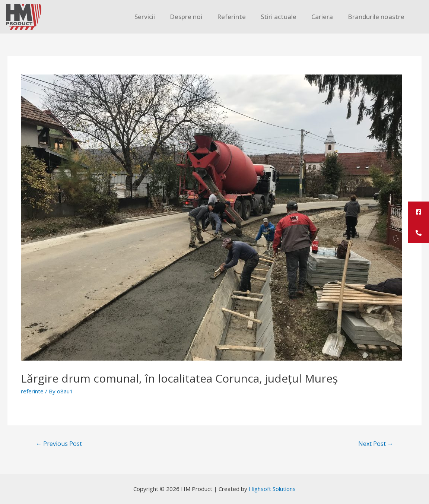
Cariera (322, 17)
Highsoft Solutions (272, 489)
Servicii (145, 17)
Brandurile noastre (376, 17)
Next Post (376, 444)
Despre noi (186, 17)
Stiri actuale (279, 17)
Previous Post (59, 444)
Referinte (231, 17)
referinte (32, 391)
